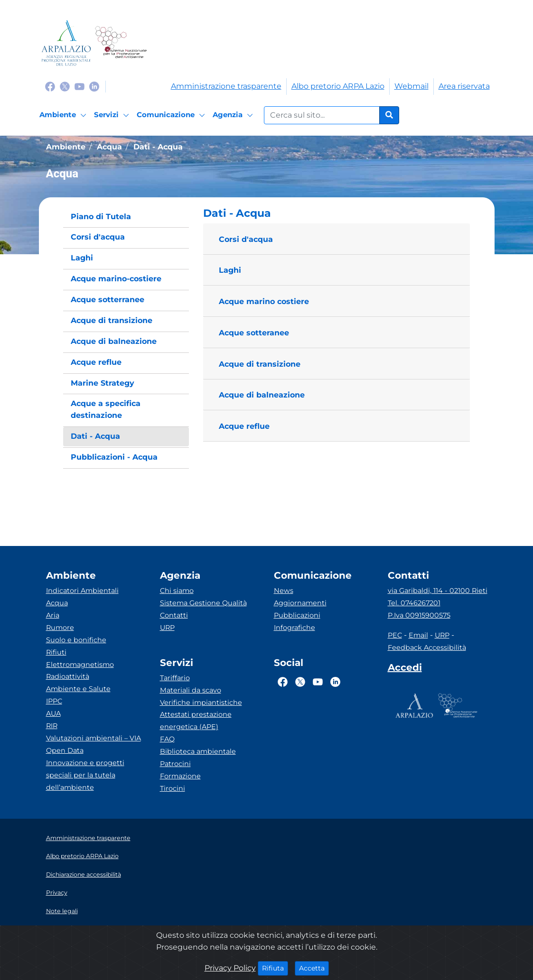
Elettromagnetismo (80, 665)
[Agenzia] (234, 115)
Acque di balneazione (262, 395)
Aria (53, 615)
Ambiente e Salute (78, 689)
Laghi (230, 270)
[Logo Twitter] (65, 86)
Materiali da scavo (191, 690)
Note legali (62, 911)
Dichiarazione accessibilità (84, 874)
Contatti (174, 615)
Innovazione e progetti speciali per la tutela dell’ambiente (85, 775)
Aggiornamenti (300, 603)
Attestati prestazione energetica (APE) (196, 721)
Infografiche (295, 628)
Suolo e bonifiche (76, 640)
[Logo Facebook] (50, 86)
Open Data (65, 750)
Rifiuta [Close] (275, 968)
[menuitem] (126, 217)
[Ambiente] (64, 115)
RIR (52, 726)
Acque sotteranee (254, 333)
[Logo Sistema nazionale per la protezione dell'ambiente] (121, 43)
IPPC (54, 701)
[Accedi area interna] (405, 669)
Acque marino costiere (264, 301)
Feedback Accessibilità (427, 647)
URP (167, 628)
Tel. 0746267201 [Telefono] (414, 603)
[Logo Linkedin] (94, 86)
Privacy (57, 892)
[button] (337, 213)
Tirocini (173, 788)
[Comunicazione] (172, 115)
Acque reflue (244, 426)
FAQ (167, 739)
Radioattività (68, 676)
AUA (53, 713)
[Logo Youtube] (79, 86)
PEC (395, 635)
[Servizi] (113, 115)
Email (418, 635)
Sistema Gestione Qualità (203, 603)
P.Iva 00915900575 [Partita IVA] (419, 615)
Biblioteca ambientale (198, 751)
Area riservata (464, 86)
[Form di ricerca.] (322, 115)
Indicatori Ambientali (82, 591)
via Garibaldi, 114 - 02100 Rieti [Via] (438, 591)
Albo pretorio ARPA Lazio (338, 86)
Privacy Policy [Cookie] (230, 968)
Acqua (57, 603)
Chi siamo (177, 591)
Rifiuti (56, 652)
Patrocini (175, 764)
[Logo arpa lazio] (66, 43)
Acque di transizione (260, 364)
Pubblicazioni (297, 615)
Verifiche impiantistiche (201, 703)
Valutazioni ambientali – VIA (94, 738)
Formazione (180, 776)
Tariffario (175, 678)
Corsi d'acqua (246, 239)
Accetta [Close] (314, 968)
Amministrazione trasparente (226, 86)
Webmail (411, 86)
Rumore (60, 628)
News (284, 591)
